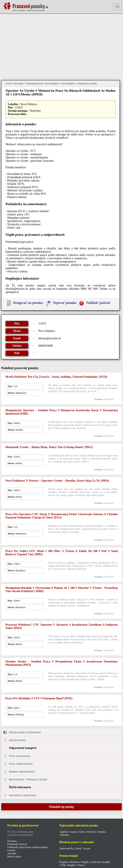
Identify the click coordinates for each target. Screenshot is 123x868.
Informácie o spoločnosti (22, 795)
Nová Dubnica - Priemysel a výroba (79, 84)
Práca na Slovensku (20, 756)
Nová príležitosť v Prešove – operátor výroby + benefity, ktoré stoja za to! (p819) (57, 481)
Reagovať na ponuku (28, 303)
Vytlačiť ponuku (18, 740)
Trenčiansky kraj (34, 84)
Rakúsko (102, 832)
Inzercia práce (14, 856)
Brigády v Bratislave (70, 862)
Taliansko (64, 835)
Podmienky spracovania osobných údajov (28, 847)
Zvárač (78, 848)
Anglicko (64, 832)
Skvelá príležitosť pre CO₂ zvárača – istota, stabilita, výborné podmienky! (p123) (56, 377)
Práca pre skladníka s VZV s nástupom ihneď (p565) (39, 698)
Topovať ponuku (65, 303)
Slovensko (19, 84)
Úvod (9, 84)
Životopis (12, 841)
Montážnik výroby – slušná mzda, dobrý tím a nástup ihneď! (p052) (49, 447)
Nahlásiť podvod (98, 303)
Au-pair (87, 848)
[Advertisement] (62, 47)
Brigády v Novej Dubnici (22, 772)
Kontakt (11, 850)
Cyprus (73, 832)
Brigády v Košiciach (91, 862)
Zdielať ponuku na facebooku (25, 732)
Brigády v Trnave (76, 865)
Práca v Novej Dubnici (21, 764)
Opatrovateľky (66, 848)
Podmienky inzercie (17, 844)
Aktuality (12, 853)
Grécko (82, 832)
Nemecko (91, 832)
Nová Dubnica (52, 84)
